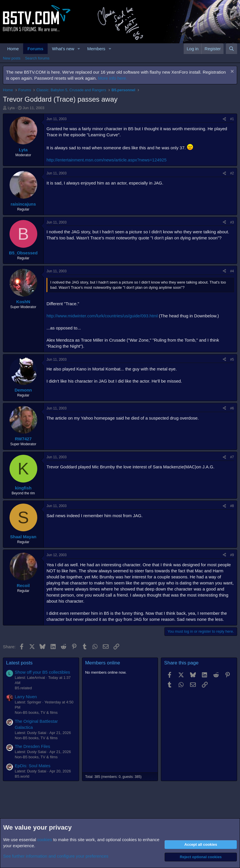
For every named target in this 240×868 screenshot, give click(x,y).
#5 (232, 360)
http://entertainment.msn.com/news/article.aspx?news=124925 (107, 160)
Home (13, 49)
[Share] (224, 119)
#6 (232, 408)
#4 (232, 271)
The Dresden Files (32, 746)
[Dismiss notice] (231, 72)
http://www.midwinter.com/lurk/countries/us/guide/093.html (102, 316)
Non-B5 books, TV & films (36, 713)
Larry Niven (26, 697)
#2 (232, 173)
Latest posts (19, 663)
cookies (45, 840)
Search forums (37, 58)
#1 (232, 119)
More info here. (113, 78)
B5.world (22, 776)
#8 (232, 506)
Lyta (11, 108)
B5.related (23, 688)
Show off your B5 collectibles (42, 672)
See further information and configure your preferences (56, 856)
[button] (79, 49)
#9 (232, 555)
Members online (103, 663)
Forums (35, 49)
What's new (63, 49)
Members (96, 49)
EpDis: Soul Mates (32, 766)
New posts (12, 58)
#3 (232, 222)
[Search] (231, 49)
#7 (232, 457)
